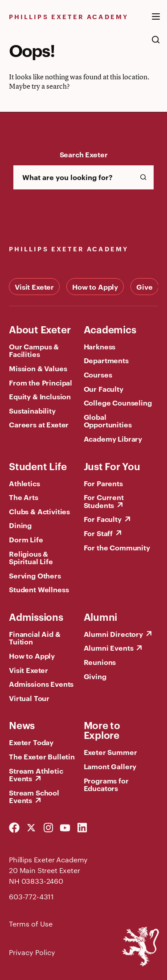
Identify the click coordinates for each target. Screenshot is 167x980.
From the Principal (41, 382)
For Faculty (103, 519)
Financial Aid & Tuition (35, 638)
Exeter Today (31, 742)
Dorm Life (26, 539)
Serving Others (35, 575)
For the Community (117, 547)
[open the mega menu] (156, 22)
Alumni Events (109, 648)
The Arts (24, 497)
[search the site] (156, 44)
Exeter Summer (110, 752)
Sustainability (32, 410)
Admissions (36, 616)
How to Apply (95, 287)
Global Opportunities (108, 421)
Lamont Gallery (110, 766)
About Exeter (40, 329)
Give (144, 287)
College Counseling (118, 402)
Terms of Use (31, 924)
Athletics (24, 483)
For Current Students (104, 501)
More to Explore (102, 730)
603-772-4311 (31, 896)
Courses (98, 374)
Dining (20, 525)
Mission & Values (38, 368)
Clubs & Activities (39, 511)
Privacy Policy (32, 952)
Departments (106, 360)
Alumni (101, 616)
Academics (110, 329)
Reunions (100, 662)
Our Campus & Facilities (34, 350)
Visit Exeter (34, 287)
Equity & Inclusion (40, 396)
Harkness (100, 346)
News (22, 725)
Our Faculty (104, 389)
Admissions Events (41, 684)
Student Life (38, 466)
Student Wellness (39, 589)
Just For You (112, 466)
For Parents (103, 483)
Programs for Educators (106, 784)
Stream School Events (34, 796)
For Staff (98, 533)
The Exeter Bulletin (42, 756)
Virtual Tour (29, 698)
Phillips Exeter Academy (69, 16)
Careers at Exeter (39, 424)
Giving (95, 676)
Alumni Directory (113, 634)
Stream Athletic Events (36, 775)
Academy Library (113, 439)
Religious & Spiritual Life (31, 558)
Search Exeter (84, 154)
